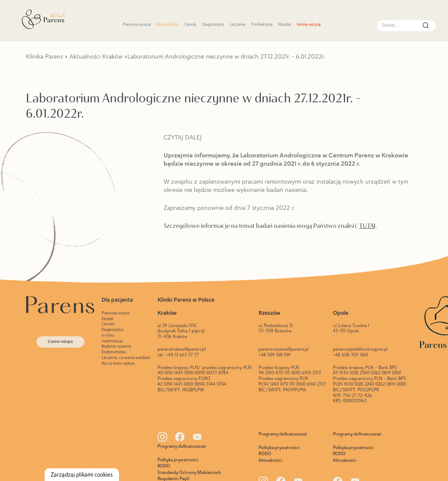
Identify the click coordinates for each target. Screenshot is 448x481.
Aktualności (270, 460)
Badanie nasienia (116, 346)
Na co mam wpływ (118, 363)
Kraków (167, 313)
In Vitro (108, 335)
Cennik (190, 24)
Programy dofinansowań (182, 446)
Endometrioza (114, 352)
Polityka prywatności (178, 460)
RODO (164, 466)
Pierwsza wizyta (137, 24)
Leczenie (238, 24)
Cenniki (108, 324)
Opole (341, 313)
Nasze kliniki (167, 24)
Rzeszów (269, 313)
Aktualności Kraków (96, 56)
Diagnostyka (213, 24)
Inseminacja (112, 341)
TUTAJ (367, 226)
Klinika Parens (44, 56)
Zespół (107, 319)
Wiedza (284, 24)
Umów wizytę (309, 24)
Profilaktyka (262, 24)
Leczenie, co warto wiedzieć (126, 357)
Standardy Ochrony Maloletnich (189, 472)
